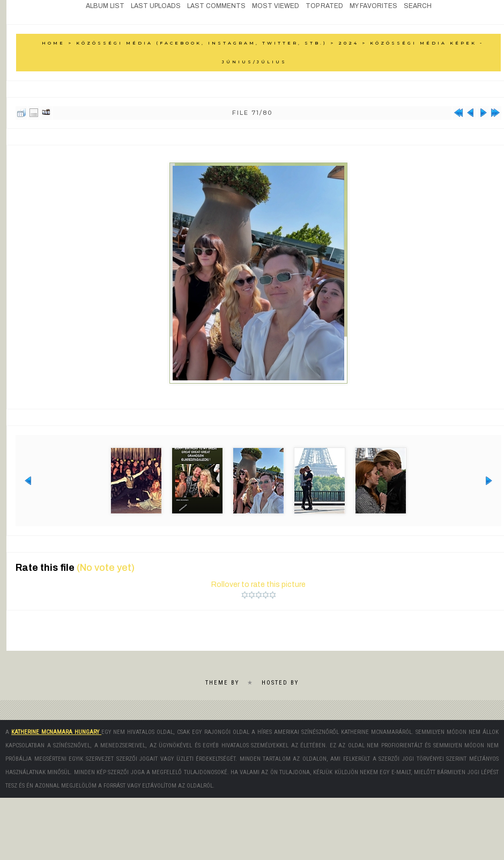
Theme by (222, 682)
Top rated (324, 6)
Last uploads (156, 6)
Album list (105, 6)
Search (418, 6)
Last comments (216, 6)
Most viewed (276, 6)
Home (53, 43)
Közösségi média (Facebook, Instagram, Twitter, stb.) (202, 43)
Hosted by (280, 682)
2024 (349, 43)
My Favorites (373, 6)
